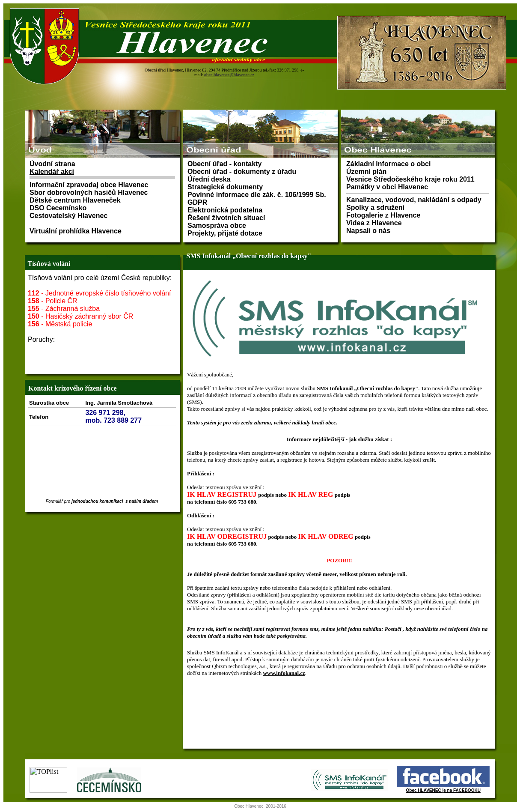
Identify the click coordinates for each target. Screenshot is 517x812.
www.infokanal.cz (284, 673)
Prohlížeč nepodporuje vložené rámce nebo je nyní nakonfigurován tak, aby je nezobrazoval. (260, 55)
